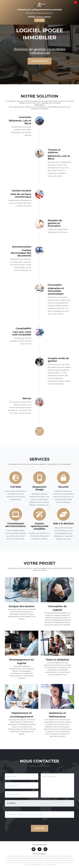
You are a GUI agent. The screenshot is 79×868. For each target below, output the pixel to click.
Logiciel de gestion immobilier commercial (37, 858)
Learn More (39, 20)
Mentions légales (39, 854)
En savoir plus (40, 61)
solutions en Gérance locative (49, 860)
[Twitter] (34, 849)
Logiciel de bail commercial (38, 856)
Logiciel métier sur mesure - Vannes (38, 862)
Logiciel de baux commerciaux (60, 856)
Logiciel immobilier (13, 858)
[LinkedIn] (45, 849)
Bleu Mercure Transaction (46, 864)
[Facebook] (39, 849)
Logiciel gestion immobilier (27, 860)
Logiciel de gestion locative (17, 856)
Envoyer (40, 828)
